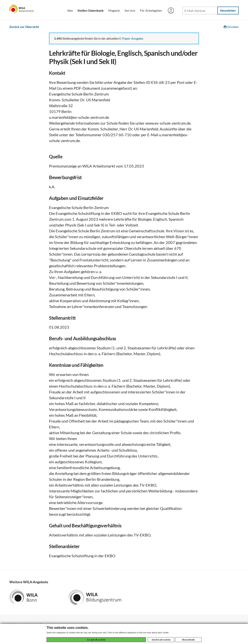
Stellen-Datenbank (91, 10)
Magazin (114, 10)
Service (130, 10)
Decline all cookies (161, 640)
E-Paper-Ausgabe (131, 38)
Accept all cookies (96, 640)
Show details (188, 640)
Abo (70, 10)
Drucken (231, 27)
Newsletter (228, 10)
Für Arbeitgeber (151, 10)
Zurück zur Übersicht (24, 27)
